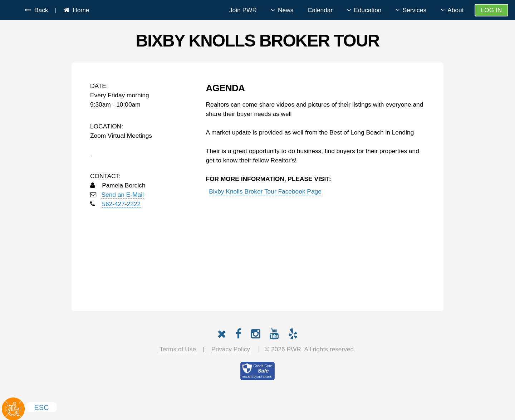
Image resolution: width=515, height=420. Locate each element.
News (286, 10)
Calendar (320, 10)
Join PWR (243, 10)
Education (367, 10)
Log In (492, 10)
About (455, 10)
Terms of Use (178, 349)
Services (415, 10)
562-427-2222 (121, 204)
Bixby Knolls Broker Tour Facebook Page (265, 191)
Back (39, 10)
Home (79, 10)
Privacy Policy (231, 349)
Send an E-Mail (122, 195)
